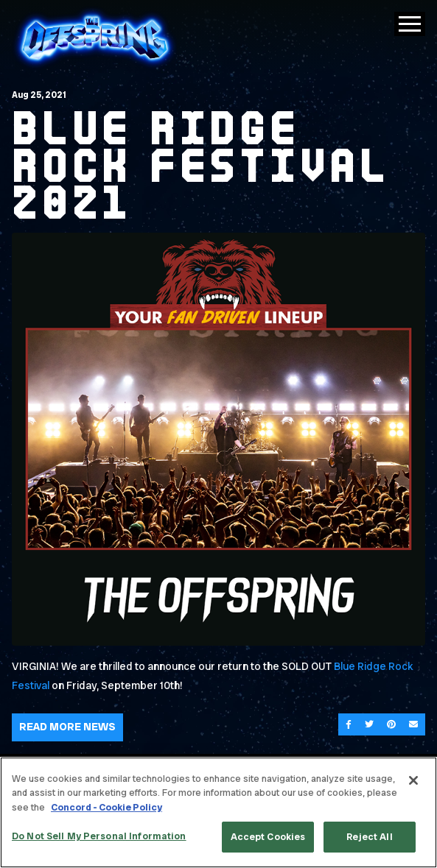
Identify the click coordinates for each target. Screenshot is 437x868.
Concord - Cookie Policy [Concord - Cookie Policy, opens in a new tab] (106, 807)
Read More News (67, 727)
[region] (218, 812)
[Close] (413, 780)
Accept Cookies (268, 837)
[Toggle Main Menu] (410, 24)
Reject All (369, 837)
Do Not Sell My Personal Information (99, 836)
